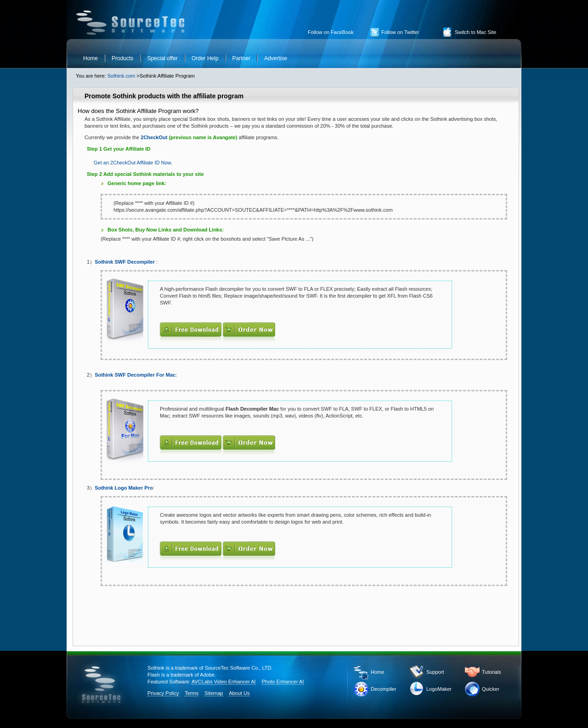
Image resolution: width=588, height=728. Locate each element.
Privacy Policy (163, 693)
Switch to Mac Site (475, 32)
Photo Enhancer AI (283, 682)
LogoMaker (439, 689)
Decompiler (384, 689)
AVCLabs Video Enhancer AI (224, 682)
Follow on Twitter (400, 32)
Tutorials (492, 672)
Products (122, 58)
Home (90, 58)
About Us (239, 693)
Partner (241, 58)
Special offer (162, 58)
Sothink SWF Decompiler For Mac (135, 375)
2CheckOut (153, 137)
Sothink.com (122, 76)
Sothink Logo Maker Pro (124, 488)
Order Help (205, 58)
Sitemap (214, 693)
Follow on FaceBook (331, 32)
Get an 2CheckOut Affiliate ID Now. (133, 163)
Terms (192, 693)
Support (435, 672)
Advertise (276, 58)
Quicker (491, 689)
